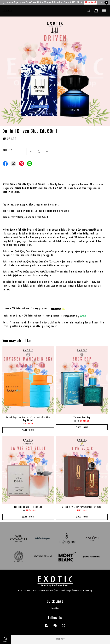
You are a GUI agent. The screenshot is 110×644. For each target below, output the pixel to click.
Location (55, 608)
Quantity (7, 150)
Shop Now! (90, 3)
